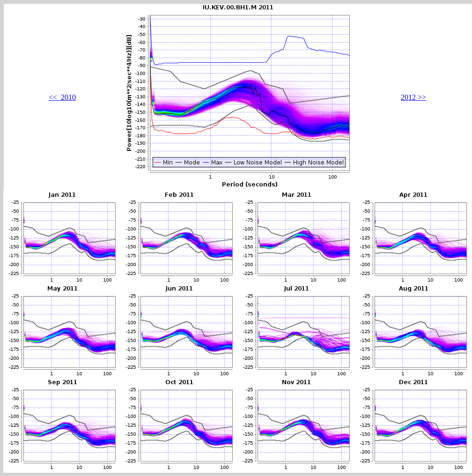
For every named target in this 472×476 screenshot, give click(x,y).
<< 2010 (62, 97)
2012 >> (413, 97)
